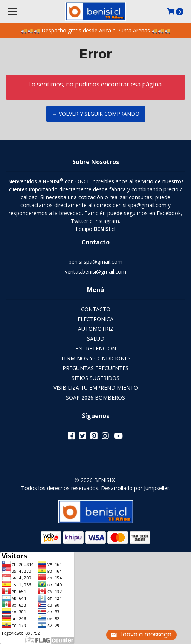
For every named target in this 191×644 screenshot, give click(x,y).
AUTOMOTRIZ (96, 329)
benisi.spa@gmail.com (95, 262)
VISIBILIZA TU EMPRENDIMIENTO (96, 388)
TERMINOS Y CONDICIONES (96, 358)
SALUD (96, 339)
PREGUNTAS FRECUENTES (95, 368)
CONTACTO (96, 309)
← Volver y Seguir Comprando (96, 114)
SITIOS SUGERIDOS (95, 378)
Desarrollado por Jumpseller (135, 488)
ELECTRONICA (95, 319)
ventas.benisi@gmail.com (95, 271)
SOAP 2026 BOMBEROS (95, 397)
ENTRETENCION (96, 348)
